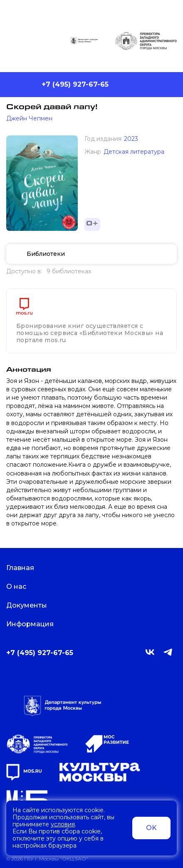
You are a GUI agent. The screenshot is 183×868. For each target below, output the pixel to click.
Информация (35, 624)
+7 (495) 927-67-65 (75, 84)
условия (63, 824)
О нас (21, 587)
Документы (32, 605)
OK (151, 828)
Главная (25, 568)
